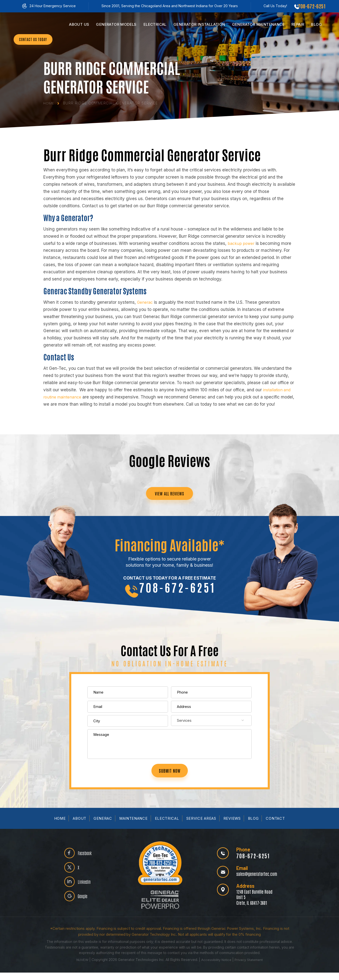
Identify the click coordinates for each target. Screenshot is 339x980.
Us (79, 24)
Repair (298, 24)
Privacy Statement (250, 967)
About (79, 826)
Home (59, 826)
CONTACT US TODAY (36, 54)
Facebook (86, 859)
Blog (316, 24)
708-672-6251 (312, 6)
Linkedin (86, 890)
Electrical (155, 24)
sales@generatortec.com (256, 881)
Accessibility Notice (217, 967)
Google (85, 905)
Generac (102, 826)
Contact (277, 826)
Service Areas (202, 826)
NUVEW (81, 967)
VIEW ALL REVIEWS (169, 494)
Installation (199, 24)
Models (116, 24)
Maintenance (258, 24)
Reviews (233, 826)
